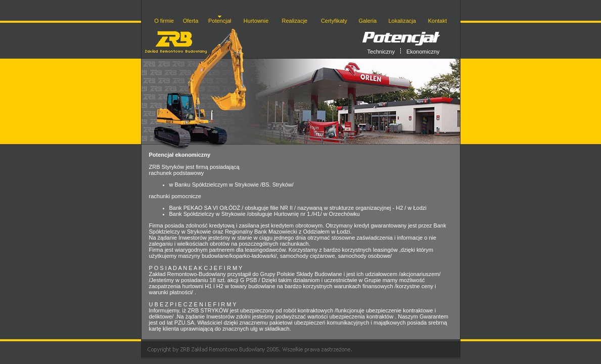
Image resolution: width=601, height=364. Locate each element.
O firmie (164, 21)
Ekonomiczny (423, 52)
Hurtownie (256, 21)
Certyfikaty (334, 21)
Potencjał (220, 21)
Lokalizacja (402, 21)
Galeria (368, 21)
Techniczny (381, 52)
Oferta (191, 21)
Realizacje (294, 21)
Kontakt (437, 21)
